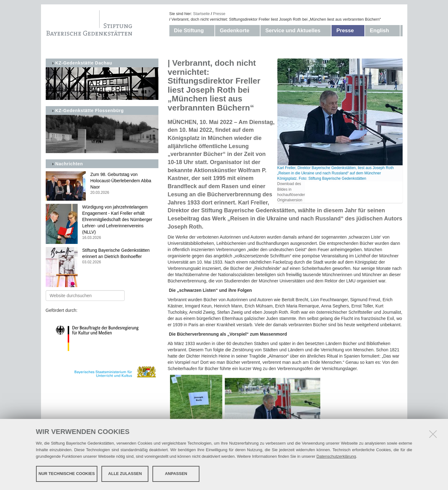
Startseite (201, 14)
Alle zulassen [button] (125, 474)
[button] (210, 31)
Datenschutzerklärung (336, 456)
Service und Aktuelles (293, 31)
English (379, 31)
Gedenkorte (234, 31)
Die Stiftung (189, 31)
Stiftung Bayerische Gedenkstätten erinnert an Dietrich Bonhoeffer (102, 256)
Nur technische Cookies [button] (67, 474)
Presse (219, 14)
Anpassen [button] (176, 474)
